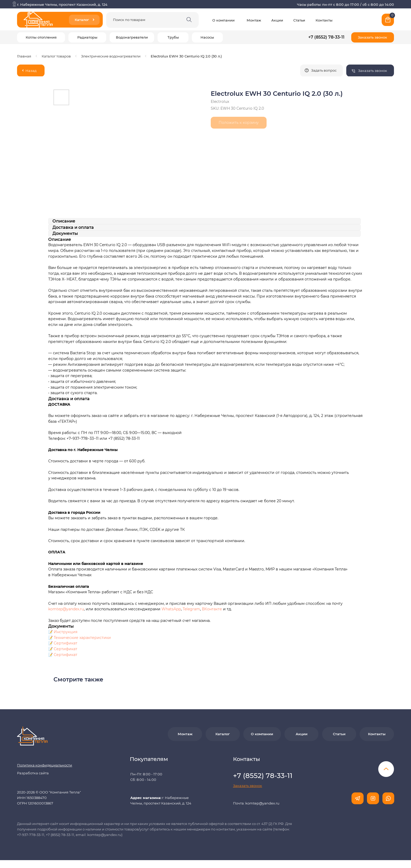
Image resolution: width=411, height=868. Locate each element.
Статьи (299, 20)
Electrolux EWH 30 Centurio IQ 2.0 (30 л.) (186, 56)
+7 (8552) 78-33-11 (326, 37)
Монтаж (254, 20)
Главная (24, 56)
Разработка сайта (33, 773)
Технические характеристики (82, 638)
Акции (277, 20)
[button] (373, 37)
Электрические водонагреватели (111, 56)
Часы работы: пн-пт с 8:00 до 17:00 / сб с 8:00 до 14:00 (345, 4)
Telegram (191, 609)
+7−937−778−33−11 (83, 438)
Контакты (324, 20)
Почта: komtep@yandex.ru (256, 803)
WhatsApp (171, 609)
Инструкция (66, 632)
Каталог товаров (56, 56)
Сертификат (66, 643)
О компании (223, 20)
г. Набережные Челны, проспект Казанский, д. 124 (62, 4)
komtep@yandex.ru (66, 609)
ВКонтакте (212, 609)
